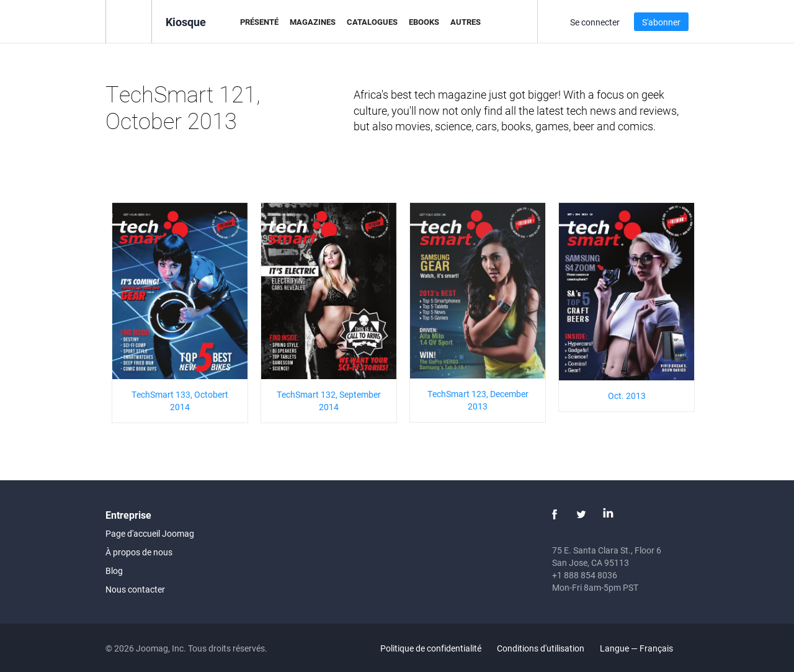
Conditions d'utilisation (541, 648)
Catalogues (372, 22)
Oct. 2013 (627, 396)
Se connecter (595, 22)
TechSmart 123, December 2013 (478, 400)
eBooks (424, 22)
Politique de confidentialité (431, 648)
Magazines (313, 22)
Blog (114, 571)
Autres (466, 22)
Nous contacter (135, 589)
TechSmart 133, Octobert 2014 (180, 401)
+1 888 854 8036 (585, 575)
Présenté (259, 22)
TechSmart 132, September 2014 (329, 401)
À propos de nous (139, 552)
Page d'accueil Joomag (150, 533)
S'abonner (661, 22)
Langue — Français (644, 648)
